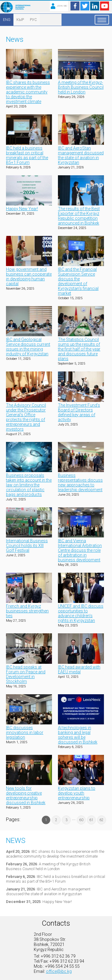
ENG (7, 20)
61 (91, 820)
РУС (33, 20)
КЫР (20, 20)
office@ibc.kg (59, 971)
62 (102, 820)
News (16, 841)
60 (81, 820)
